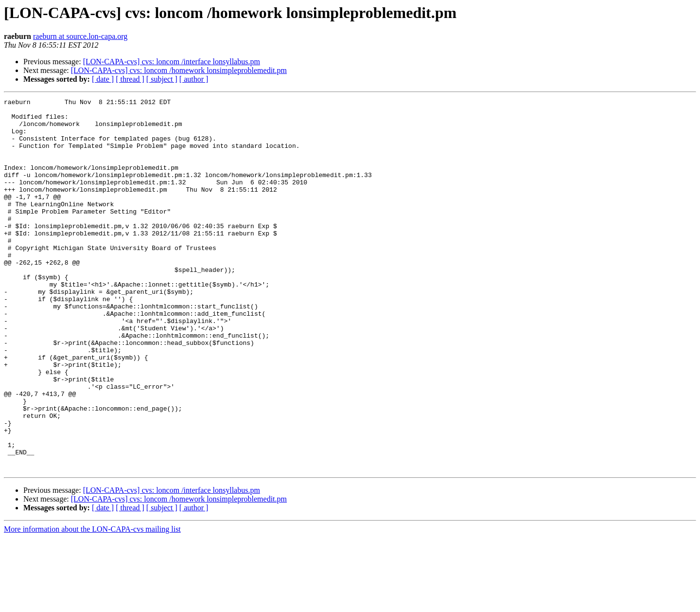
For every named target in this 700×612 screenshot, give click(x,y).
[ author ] (194, 79)
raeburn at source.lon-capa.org (80, 36)
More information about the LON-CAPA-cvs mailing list (92, 603)
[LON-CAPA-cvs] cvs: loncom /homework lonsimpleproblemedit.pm (179, 70)
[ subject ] (162, 79)
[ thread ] (130, 79)
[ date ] (103, 79)
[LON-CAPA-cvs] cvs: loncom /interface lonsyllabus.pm (172, 62)
